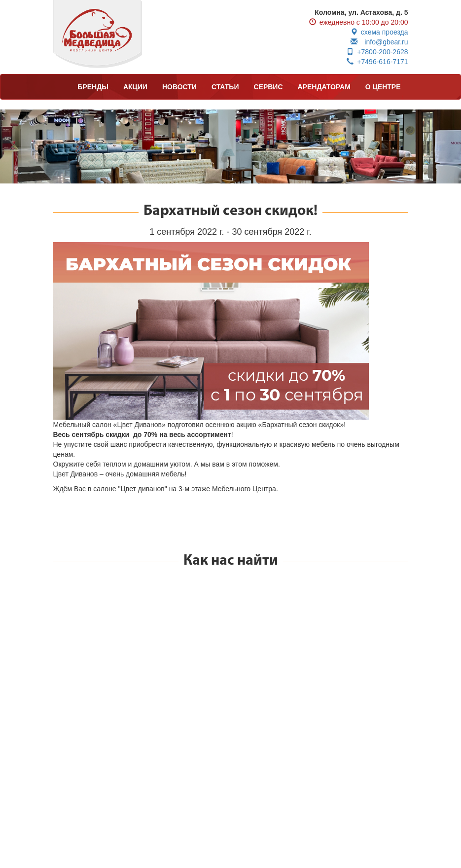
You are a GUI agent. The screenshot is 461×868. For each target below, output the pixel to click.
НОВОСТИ (179, 87)
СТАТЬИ (225, 87)
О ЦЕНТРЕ (383, 87)
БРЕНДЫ (93, 87)
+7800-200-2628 (377, 52)
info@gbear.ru (379, 42)
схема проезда (379, 32)
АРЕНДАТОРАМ (324, 87)
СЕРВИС (268, 87)
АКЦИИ (135, 87)
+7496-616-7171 (377, 62)
